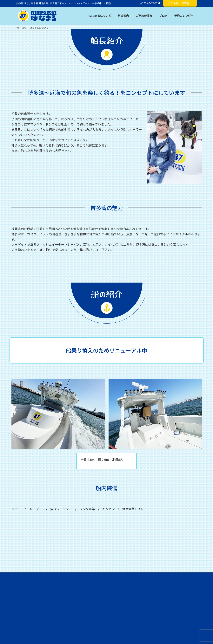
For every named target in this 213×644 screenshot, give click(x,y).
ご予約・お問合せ (180, 3)
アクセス (164, 576)
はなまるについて (29, 576)
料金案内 (51, 576)
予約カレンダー (144, 576)
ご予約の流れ (106, 576)
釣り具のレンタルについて (77, 576)
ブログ (124, 576)
